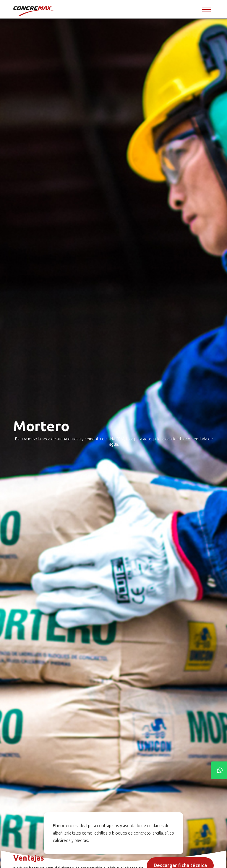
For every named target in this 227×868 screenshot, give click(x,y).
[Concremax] (34, 11)
